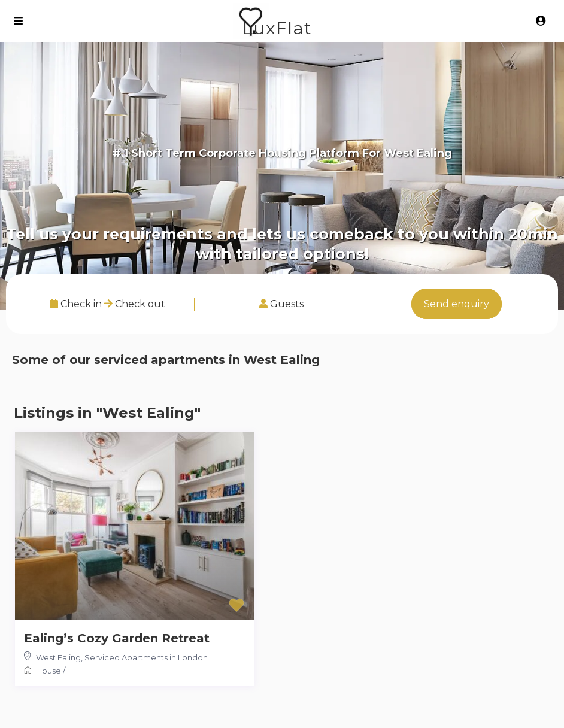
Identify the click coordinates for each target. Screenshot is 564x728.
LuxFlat (277, 28)
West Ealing (58, 657)
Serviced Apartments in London (146, 657)
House (48, 671)
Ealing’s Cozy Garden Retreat (117, 638)
